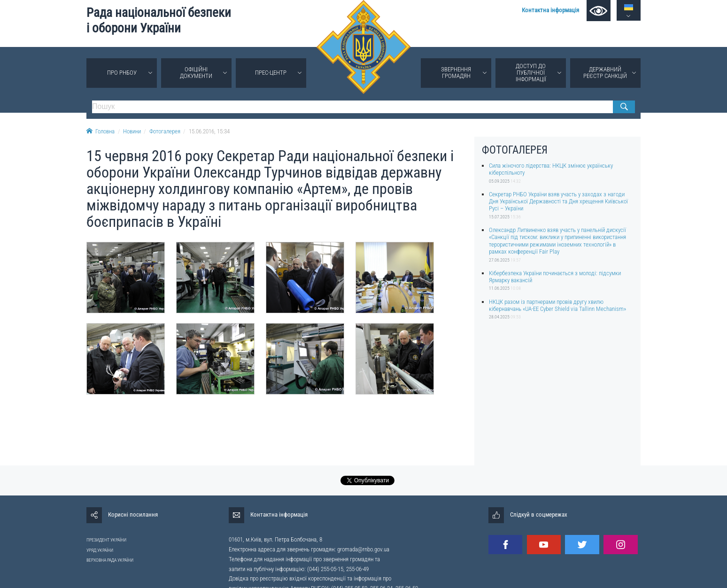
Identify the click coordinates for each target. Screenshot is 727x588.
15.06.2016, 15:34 (209, 131)
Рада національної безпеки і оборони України (159, 20)
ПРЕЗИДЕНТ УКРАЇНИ (106, 540)
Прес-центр (271, 73)
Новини (132, 131)
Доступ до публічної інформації (531, 73)
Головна (101, 131)
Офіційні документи (196, 73)
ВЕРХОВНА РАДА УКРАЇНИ (110, 560)
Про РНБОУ (122, 73)
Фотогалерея (165, 131)
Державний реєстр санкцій (605, 73)
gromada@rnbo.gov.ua (363, 549)
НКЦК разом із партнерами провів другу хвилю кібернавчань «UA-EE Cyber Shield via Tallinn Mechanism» (557, 305)
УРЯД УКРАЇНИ (100, 550)
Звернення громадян (456, 73)
